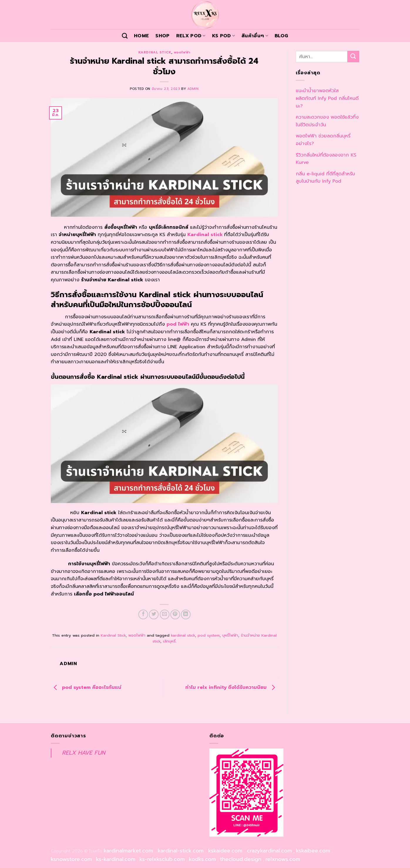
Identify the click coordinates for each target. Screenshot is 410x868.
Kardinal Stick (155, 52)
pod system (209, 635)
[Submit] (353, 57)
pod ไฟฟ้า (178, 324)
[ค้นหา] (125, 36)
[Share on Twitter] (154, 614)
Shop (162, 36)
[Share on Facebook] (143, 614)
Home (141, 36)
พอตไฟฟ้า (182, 52)
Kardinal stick (205, 235)
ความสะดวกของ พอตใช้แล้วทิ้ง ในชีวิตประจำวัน (327, 121)
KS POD (224, 36)
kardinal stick (183, 635)
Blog (281, 36)
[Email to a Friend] (165, 614)
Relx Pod (191, 36)
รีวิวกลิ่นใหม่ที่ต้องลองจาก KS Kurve (326, 159)
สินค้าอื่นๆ (255, 36)
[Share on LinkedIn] (186, 614)
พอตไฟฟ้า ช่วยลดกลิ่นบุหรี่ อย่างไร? (323, 140)
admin (193, 89)
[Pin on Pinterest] (175, 614)
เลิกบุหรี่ (169, 641)
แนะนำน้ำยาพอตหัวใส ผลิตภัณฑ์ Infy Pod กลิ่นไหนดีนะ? (327, 98)
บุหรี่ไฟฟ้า (230, 635)
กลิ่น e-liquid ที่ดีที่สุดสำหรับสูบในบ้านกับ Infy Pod (325, 178)
